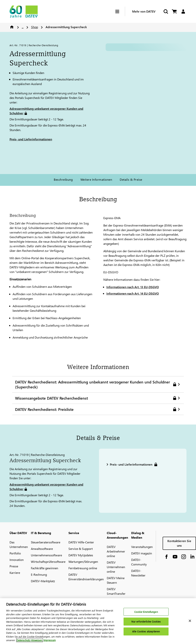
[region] (98, 621)
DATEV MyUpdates (81, 555)
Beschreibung (63, 179)
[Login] (183, 12)
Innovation (17, 560)
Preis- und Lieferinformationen (31, 139)
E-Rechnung (39, 574)
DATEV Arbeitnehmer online (116, 551)
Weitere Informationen (96, 179)
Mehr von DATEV (144, 11)
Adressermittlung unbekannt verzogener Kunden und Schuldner (46, 111)
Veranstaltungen (142, 547)
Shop (35, 27)
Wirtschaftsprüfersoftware (48, 562)
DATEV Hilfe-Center (81, 542)
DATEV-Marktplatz (43, 581)
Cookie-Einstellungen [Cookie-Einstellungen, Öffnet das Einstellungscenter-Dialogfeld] (146, 612)
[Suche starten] (165, 12)
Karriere (15, 573)
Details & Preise (131, 179)
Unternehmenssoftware (46, 555)
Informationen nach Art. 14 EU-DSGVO (133, 293)
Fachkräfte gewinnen (45, 568)
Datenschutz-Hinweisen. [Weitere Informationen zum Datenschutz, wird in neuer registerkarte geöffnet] (30, 640)
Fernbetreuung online (83, 568)
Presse (14, 566)
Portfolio (15, 553)
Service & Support (81, 549)
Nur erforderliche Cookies (146, 621)
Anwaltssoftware (42, 549)
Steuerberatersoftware (46, 542)
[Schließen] (190, 621)
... (23, 27)
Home (12, 27)
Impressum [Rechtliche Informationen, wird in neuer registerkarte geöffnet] (50, 640)
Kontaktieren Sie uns (179, 543)
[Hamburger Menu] (120, 12)
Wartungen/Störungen (83, 562)
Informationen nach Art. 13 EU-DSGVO (133, 287)
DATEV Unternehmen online (116, 567)
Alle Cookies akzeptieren (146, 631)
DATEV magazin (142, 553)
